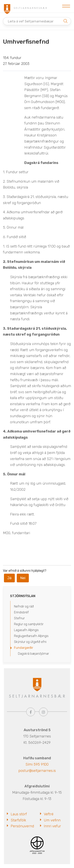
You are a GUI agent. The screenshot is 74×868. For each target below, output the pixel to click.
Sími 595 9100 (37, 764)
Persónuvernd (22, 826)
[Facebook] (31, 712)
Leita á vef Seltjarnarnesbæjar (31, 21)
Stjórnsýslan (23, 596)
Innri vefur (52, 826)
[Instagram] (43, 712)
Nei (23, 578)
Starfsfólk (18, 820)
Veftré (49, 814)
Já (9, 578)
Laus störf (19, 814)
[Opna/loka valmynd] (66, 6)
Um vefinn (52, 820)
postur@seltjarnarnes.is (37, 771)
